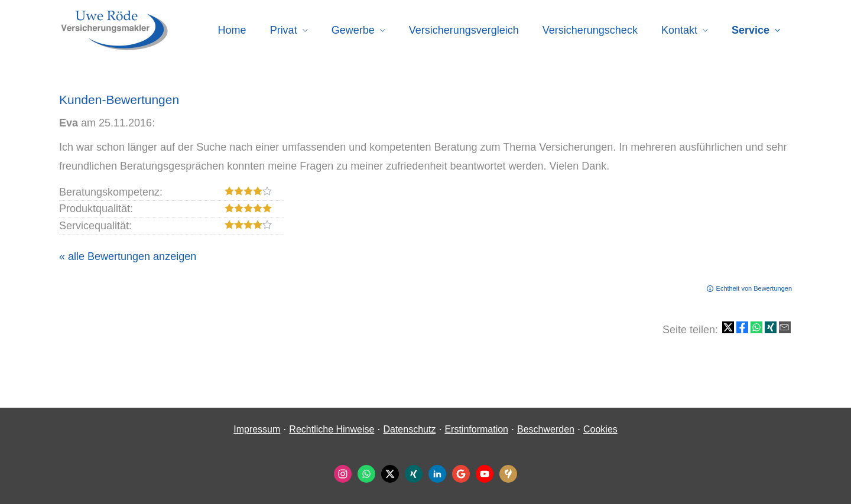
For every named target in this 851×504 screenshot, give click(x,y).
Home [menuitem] (232, 30)
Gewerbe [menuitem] (353, 30)
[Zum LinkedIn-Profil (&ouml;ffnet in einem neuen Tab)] (437, 474)
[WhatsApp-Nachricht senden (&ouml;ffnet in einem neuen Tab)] (366, 474)
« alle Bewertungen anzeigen (128, 256)
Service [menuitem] (751, 30)
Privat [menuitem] (284, 30)
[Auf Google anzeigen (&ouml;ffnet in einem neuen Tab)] (461, 474)
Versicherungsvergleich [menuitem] (464, 30)
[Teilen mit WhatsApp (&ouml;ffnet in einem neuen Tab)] (756, 327)
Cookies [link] (600, 429)
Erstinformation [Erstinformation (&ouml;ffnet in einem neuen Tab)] (476, 429)
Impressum (257, 429)
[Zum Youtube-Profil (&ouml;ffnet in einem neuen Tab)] (485, 474)
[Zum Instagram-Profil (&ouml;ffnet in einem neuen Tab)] (343, 474)
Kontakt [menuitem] (679, 30)
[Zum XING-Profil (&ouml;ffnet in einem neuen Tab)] (414, 474)
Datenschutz (409, 429)
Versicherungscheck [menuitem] (590, 30)
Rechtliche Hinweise (332, 429)
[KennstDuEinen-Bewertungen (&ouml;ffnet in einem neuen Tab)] (508, 474)
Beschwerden (546, 429)
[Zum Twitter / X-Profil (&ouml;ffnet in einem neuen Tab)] (390, 474)
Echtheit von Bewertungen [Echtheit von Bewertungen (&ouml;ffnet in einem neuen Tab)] (754, 288)
